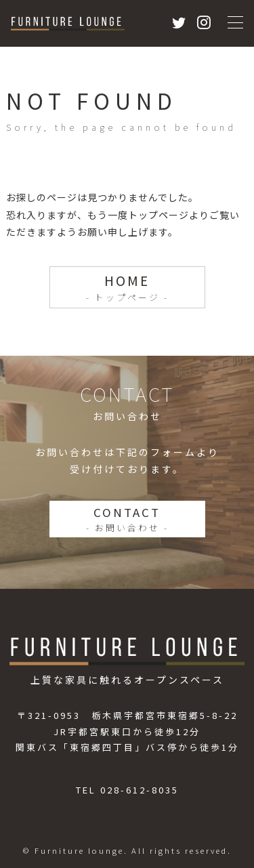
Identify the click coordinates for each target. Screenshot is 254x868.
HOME (127, 287)
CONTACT (127, 519)
